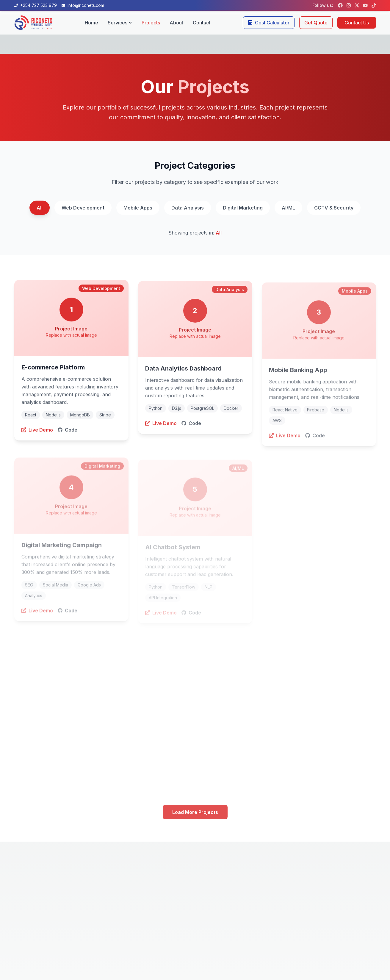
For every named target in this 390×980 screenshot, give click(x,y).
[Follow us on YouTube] (365, 5)
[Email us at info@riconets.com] (83, 5)
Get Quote (316, 23)
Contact (202, 23)
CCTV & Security (334, 208)
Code (68, 432)
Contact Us (357, 23)
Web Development (83, 208)
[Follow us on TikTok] (374, 5)
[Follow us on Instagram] (349, 5)
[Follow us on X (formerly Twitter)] (357, 5)
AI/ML (288, 208)
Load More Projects (195, 813)
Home (91, 23)
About (176, 23)
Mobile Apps (138, 208)
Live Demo (37, 432)
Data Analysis (188, 208)
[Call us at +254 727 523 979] (36, 5)
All (40, 208)
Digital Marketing (243, 208)
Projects (151, 23)
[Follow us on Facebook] (340, 5)
